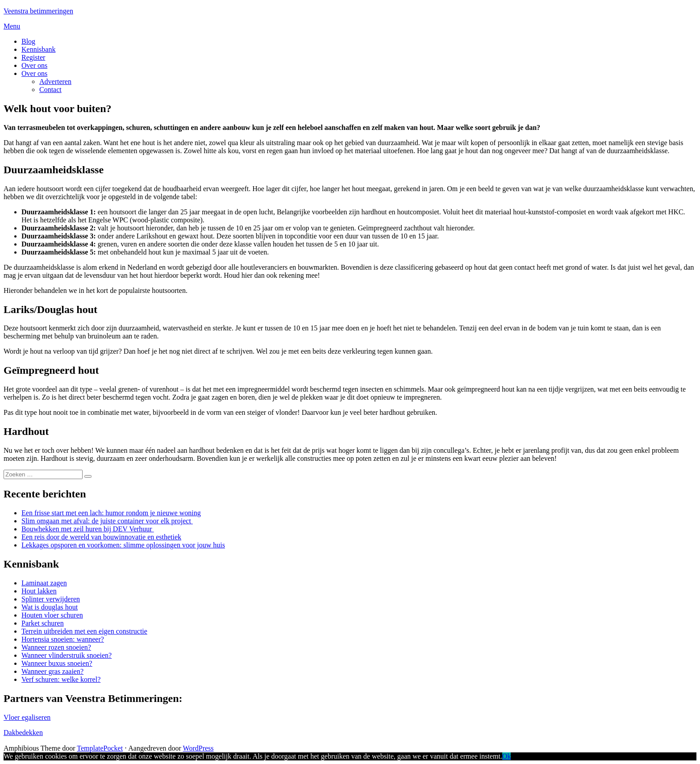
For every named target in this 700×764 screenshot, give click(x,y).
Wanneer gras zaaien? (52, 671)
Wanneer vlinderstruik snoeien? (67, 655)
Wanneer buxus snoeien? (57, 663)
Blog (28, 41)
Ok (507, 756)
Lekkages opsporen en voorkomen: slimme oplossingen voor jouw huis (123, 545)
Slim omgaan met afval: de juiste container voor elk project (107, 521)
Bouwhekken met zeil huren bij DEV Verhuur (88, 529)
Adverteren (55, 81)
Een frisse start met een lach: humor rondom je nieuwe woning (111, 513)
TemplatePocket (100, 748)
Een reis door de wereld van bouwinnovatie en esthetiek (101, 537)
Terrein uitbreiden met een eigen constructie (84, 631)
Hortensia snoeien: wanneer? (63, 639)
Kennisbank (38, 49)
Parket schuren (43, 623)
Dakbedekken (23, 733)
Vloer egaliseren (27, 717)
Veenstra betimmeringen (38, 11)
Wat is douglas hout (50, 607)
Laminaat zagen (44, 583)
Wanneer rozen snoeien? (56, 647)
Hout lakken (39, 591)
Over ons (34, 65)
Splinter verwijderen (51, 599)
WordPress (198, 748)
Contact (50, 90)
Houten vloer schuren (52, 615)
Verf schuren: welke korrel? (61, 679)
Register (33, 57)
